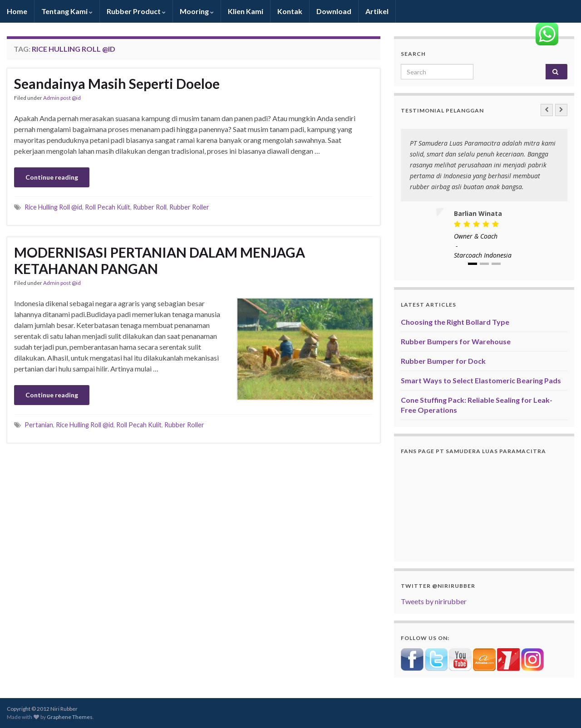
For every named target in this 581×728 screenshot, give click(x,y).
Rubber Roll (150, 207)
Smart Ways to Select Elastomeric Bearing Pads (481, 380)
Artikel (377, 11)
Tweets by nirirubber (434, 601)
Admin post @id (62, 98)
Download (334, 11)
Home (17, 11)
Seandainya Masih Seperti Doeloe (117, 83)
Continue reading (52, 177)
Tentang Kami (67, 11)
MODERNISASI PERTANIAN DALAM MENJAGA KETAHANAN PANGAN (160, 260)
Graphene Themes (70, 717)
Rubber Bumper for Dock (443, 361)
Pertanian (39, 425)
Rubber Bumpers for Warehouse (456, 341)
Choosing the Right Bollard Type (455, 322)
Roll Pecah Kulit (108, 207)
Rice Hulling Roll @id (53, 207)
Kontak (290, 11)
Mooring (197, 11)
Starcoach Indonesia (483, 255)
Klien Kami (246, 11)
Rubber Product (136, 11)
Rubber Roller (189, 207)
